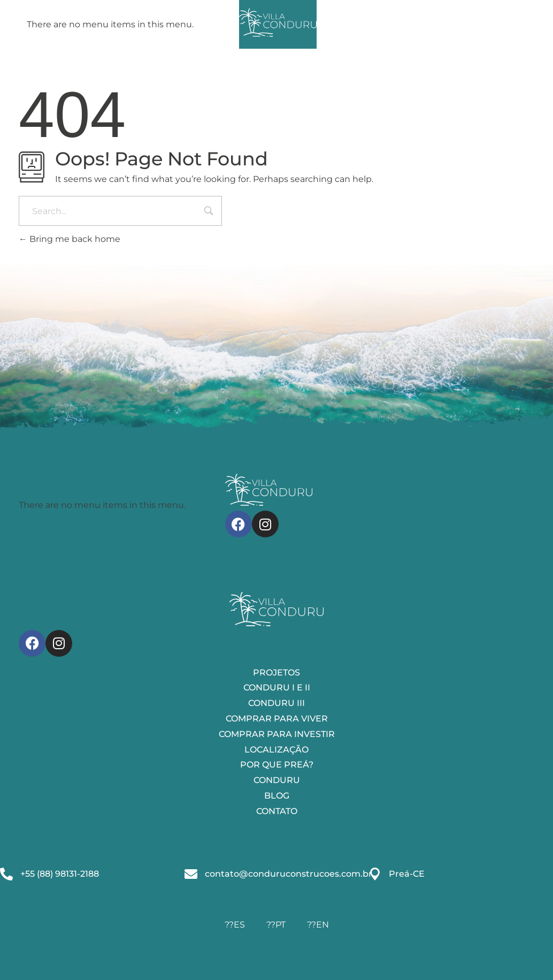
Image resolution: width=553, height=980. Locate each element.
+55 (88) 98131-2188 (60, 874)
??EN (318, 925)
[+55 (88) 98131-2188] (6, 874)
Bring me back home (70, 239)
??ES (235, 925)
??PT (276, 925)
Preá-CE (407, 874)
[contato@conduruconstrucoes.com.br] (191, 874)
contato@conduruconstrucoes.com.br (289, 874)
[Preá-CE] (375, 874)
